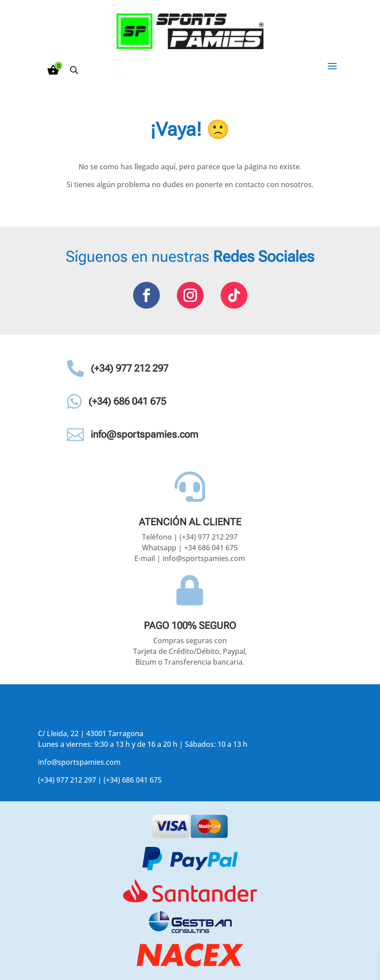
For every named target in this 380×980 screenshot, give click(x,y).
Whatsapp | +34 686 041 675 (190, 548)
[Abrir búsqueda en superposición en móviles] (74, 70)
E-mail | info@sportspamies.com (190, 558)
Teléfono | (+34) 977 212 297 (190, 537)
